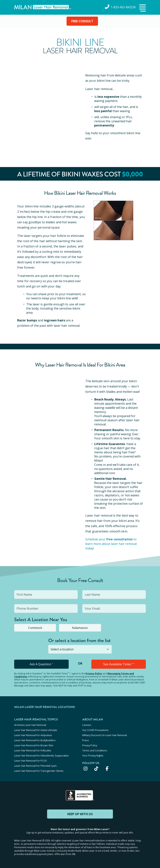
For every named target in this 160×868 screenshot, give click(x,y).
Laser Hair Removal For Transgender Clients (39, 771)
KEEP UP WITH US (80, 814)
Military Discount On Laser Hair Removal (105, 735)
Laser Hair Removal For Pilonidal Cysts (35, 766)
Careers (87, 725)
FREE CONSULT (82, 21)
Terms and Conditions (95, 750)
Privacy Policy (94, 674)
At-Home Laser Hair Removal (30, 725)
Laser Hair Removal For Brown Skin (34, 745)
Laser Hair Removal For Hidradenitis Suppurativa (41, 756)
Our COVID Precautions (95, 730)
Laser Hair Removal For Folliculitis (33, 750)
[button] (142, 8)
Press (86, 740)
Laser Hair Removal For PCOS (31, 761)
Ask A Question (41, 664)
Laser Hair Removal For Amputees (33, 735)
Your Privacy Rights (93, 756)
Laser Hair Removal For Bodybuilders (35, 740)
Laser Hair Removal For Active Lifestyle (36, 730)
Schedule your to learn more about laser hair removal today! (111, 544)
